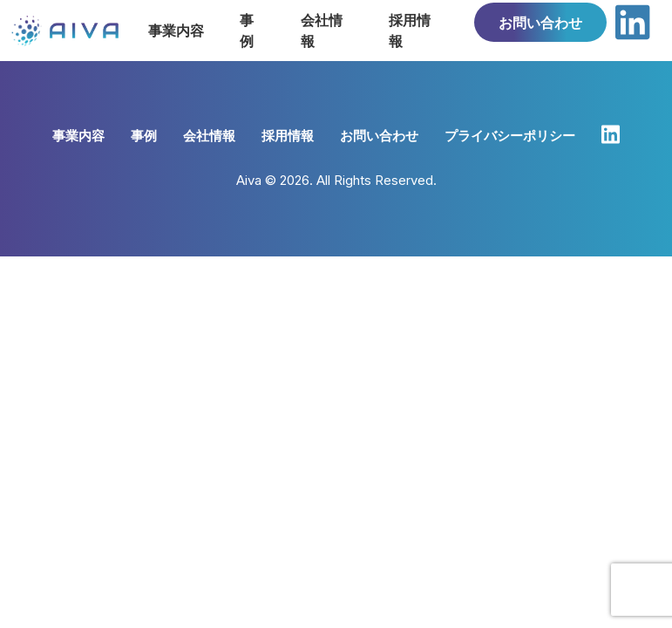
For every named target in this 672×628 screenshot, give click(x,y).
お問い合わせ (540, 23)
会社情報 (209, 136)
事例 (144, 136)
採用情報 (288, 136)
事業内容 (78, 136)
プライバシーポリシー (510, 136)
